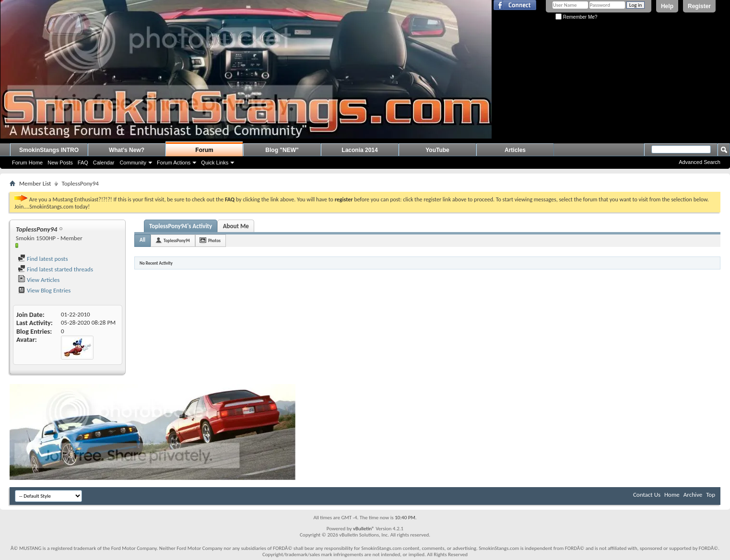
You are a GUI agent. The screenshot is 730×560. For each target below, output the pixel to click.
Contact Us (647, 495)
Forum (204, 150)
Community (133, 163)
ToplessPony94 (177, 240)
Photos (214, 240)
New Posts (60, 163)
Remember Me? (576, 17)
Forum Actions (174, 163)
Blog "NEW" (282, 150)
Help (667, 6)
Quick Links (215, 163)
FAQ (83, 163)
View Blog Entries (44, 290)
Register (699, 6)
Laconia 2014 (359, 150)
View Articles (39, 280)
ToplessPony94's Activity (181, 226)
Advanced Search (700, 162)
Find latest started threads (55, 269)
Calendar (104, 163)
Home (672, 495)
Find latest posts (43, 259)
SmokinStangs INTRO (49, 150)
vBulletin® (364, 529)
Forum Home (27, 163)
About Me (236, 226)
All (142, 240)
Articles (515, 150)
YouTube (437, 150)
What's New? (127, 150)
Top (711, 495)
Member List (35, 183)
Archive (693, 495)
